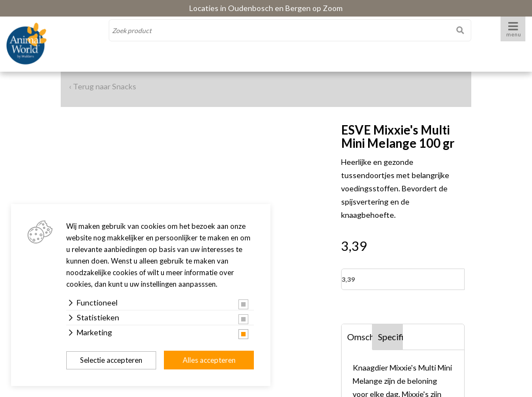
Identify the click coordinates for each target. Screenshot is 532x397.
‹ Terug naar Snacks (103, 86)
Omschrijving (360, 337)
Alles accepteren (209, 360)
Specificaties (391, 337)
